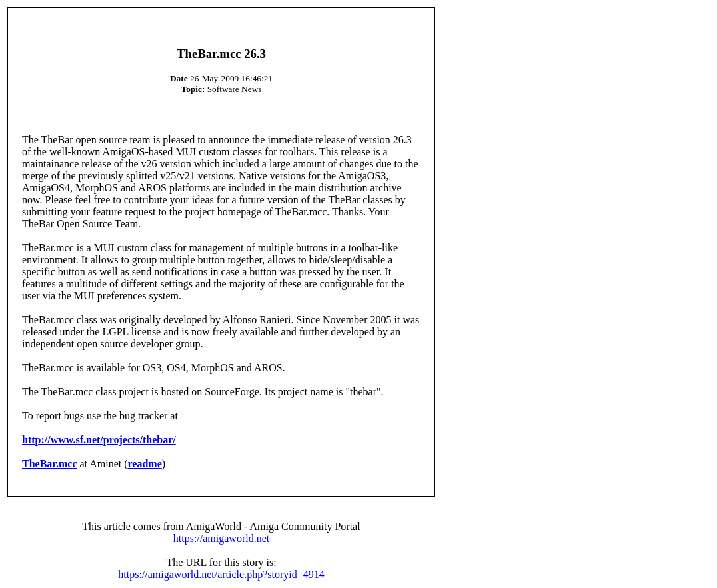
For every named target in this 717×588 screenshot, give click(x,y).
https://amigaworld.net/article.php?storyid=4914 (221, 574)
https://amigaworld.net (221, 538)
